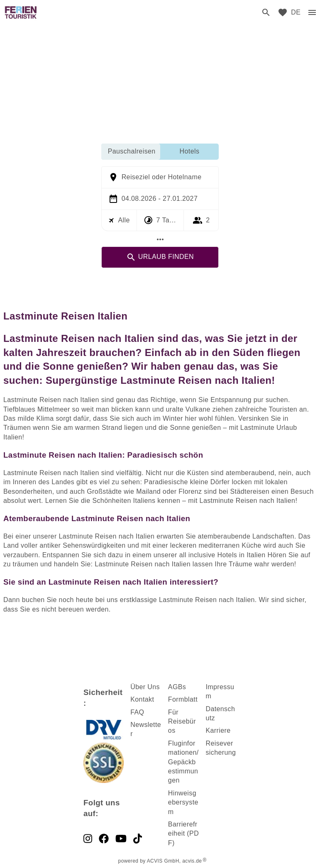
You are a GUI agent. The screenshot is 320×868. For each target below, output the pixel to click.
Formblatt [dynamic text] (183, 699)
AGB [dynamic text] (175, 687)
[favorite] (283, 12)
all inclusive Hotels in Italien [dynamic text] (222, 555)
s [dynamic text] (184, 687)
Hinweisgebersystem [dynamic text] (183, 802)
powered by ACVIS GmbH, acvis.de (160, 861)
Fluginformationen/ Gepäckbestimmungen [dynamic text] (183, 762)
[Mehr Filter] (160, 239)
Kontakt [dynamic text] (142, 699)
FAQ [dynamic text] (137, 712)
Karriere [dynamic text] (218, 730)
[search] (266, 12)
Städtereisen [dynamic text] (250, 491)
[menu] (296, 12)
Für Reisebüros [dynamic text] (182, 722)
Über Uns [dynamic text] (145, 687)
